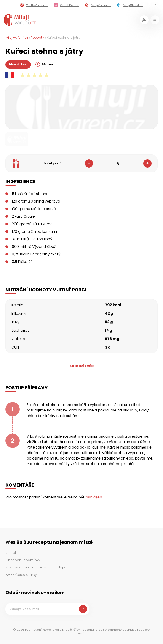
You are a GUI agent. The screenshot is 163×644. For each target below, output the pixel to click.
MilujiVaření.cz (17, 38)
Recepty (37, 38)
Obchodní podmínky (23, 560)
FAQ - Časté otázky (21, 575)
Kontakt (12, 553)
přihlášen (94, 497)
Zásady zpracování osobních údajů (35, 567)
